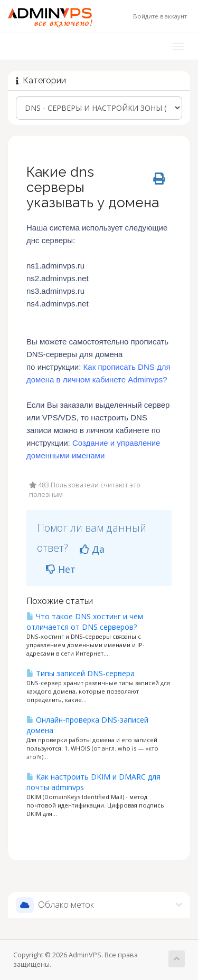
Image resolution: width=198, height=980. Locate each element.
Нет (61, 569)
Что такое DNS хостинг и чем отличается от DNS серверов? (85, 622)
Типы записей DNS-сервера (81, 673)
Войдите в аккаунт (160, 16)
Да (92, 549)
